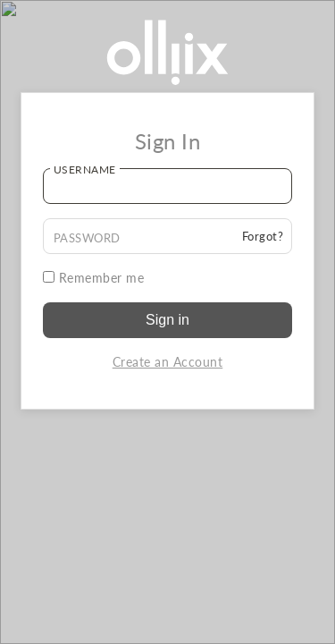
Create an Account (168, 362)
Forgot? (263, 236)
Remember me (94, 278)
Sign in (167, 320)
